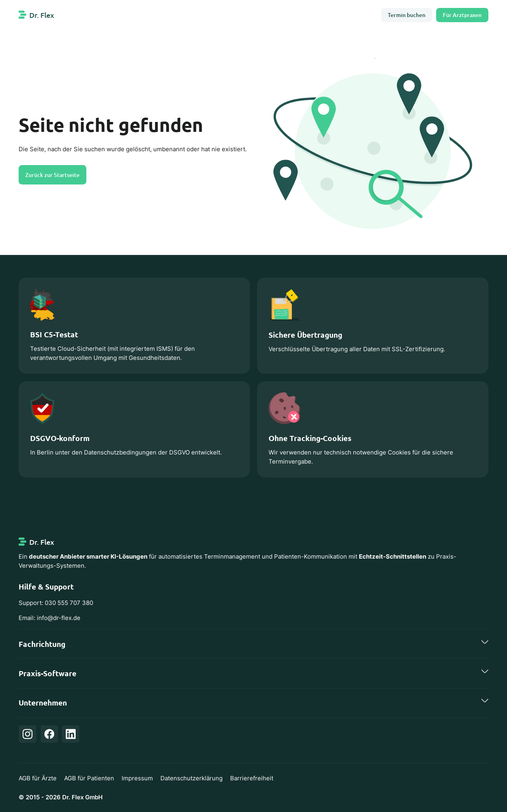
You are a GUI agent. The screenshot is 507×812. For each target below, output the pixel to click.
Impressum (137, 778)
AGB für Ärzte (38, 778)
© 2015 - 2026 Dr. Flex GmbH (61, 797)
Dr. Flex (42, 15)
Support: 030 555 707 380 (56, 603)
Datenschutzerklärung (192, 778)
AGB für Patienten (89, 778)
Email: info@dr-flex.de (50, 618)
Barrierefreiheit (252, 778)
